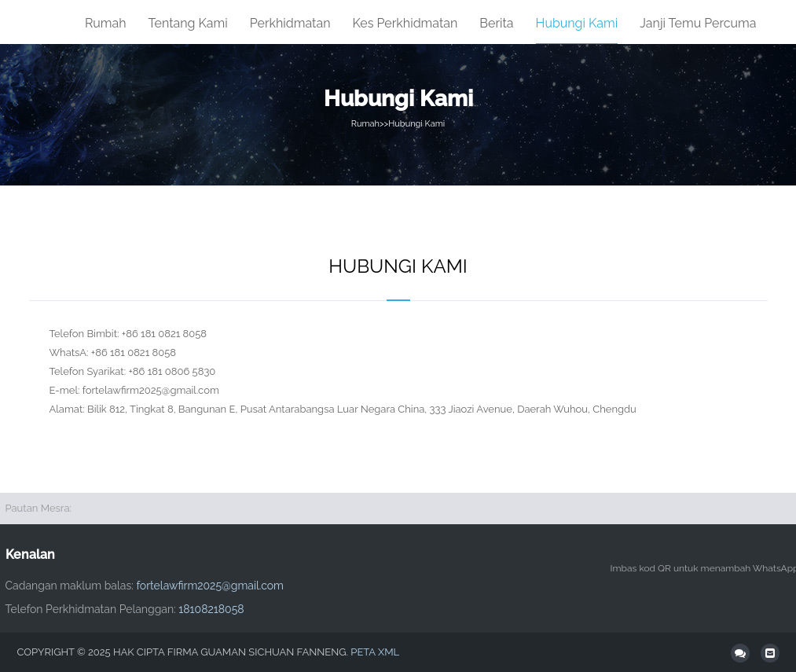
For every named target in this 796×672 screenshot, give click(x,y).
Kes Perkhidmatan (405, 23)
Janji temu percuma (698, 23)
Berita (496, 23)
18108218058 (211, 609)
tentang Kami (188, 23)
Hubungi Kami (577, 23)
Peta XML (375, 652)
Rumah (106, 23)
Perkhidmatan (290, 23)
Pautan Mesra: (39, 508)
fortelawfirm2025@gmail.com (210, 586)
